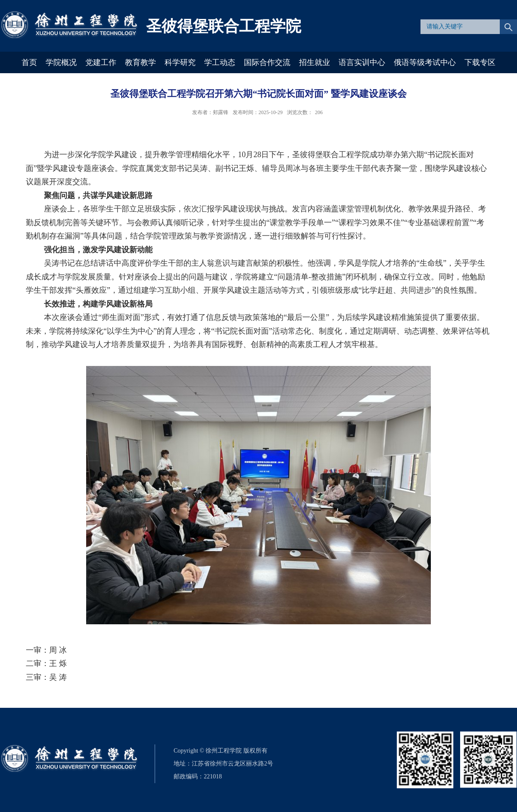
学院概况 (61, 62)
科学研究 (180, 62)
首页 (29, 62)
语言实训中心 (362, 62)
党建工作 (101, 62)
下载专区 (480, 62)
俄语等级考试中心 (425, 62)
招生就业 (315, 62)
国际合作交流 (267, 62)
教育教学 (140, 62)
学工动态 (220, 62)
